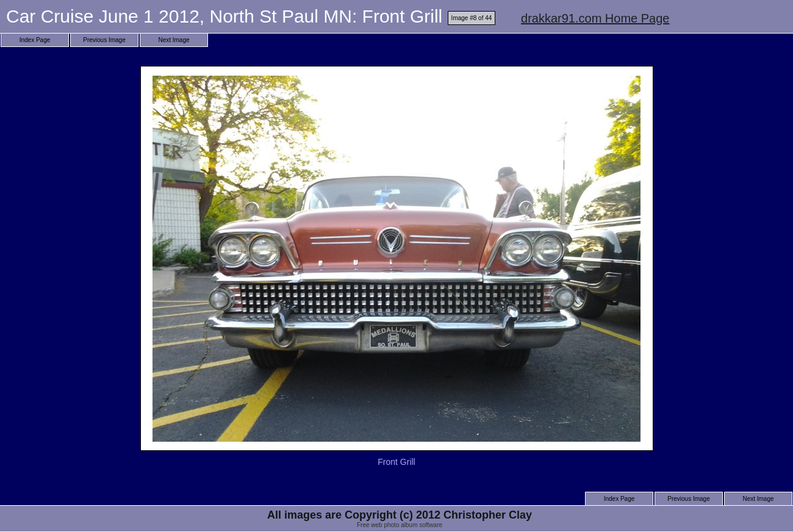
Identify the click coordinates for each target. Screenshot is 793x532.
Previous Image (104, 40)
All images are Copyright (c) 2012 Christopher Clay (400, 515)
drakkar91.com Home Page (595, 18)
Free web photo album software (400, 525)
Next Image (174, 40)
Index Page (35, 40)
